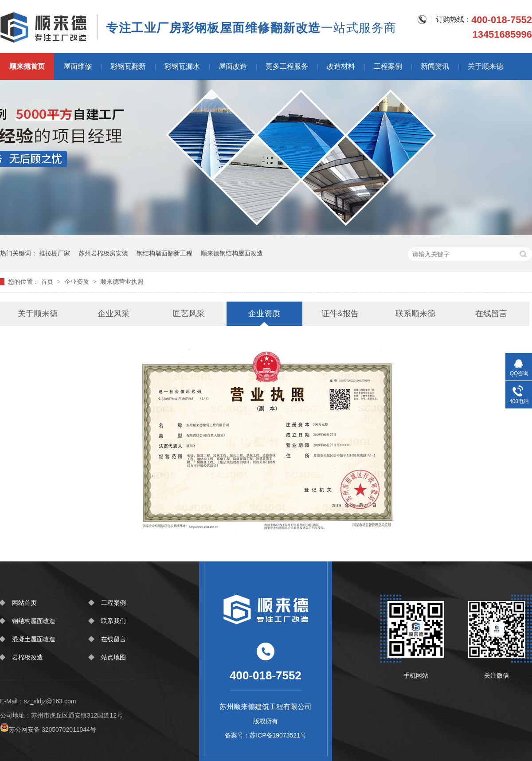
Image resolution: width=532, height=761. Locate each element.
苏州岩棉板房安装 (103, 253)
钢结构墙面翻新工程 (164, 253)
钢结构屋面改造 (34, 621)
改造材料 (341, 66)
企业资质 (78, 282)
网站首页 (24, 603)
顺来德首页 (27, 66)
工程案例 (388, 66)
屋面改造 (233, 66)
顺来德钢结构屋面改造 (232, 253)
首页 (48, 282)
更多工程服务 (287, 66)
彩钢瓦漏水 (182, 66)
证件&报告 (340, 314)
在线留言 (491, 314)
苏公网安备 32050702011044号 (48, 730)
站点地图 (113, 657)
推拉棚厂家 (55, 253)
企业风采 (113, 314)
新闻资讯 (435, 66)
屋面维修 (78, 66)
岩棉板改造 (27, 657)
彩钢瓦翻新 (128, 66)
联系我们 (113, 621)
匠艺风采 (189, 314)
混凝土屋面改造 (34, 639)
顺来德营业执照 (122, 282)
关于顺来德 (485, 66)
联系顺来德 (415, 314)
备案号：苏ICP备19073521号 (266, 735)
